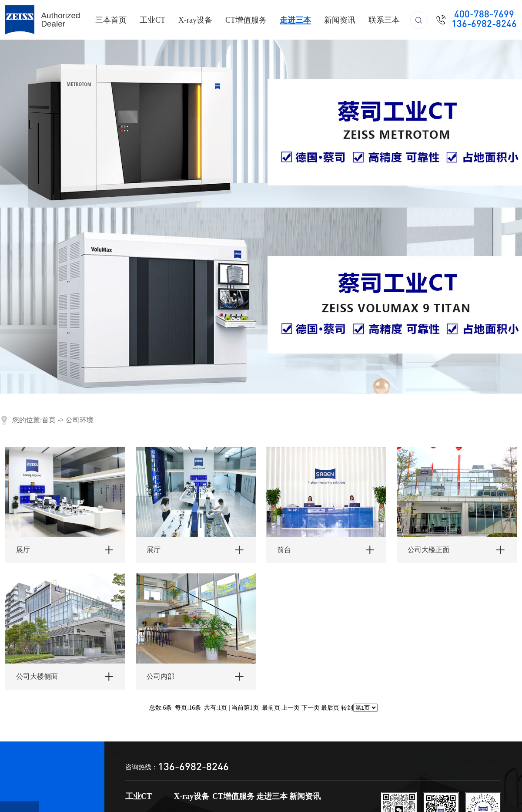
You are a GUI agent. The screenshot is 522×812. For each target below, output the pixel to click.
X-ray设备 (195, 20)
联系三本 (384, 20)
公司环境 (80, 420)
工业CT (152, 20)
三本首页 (111, 20)
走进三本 (295, 20)
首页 (49, 420)
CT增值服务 (246, 20)
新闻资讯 (340, 20)
